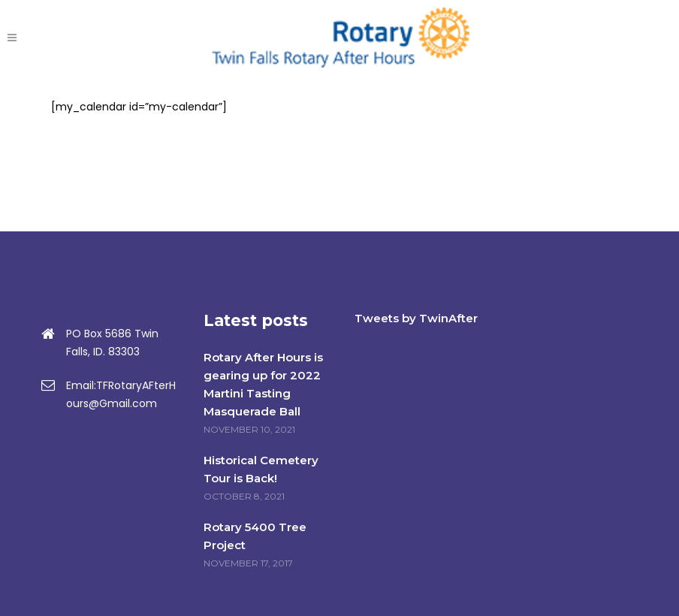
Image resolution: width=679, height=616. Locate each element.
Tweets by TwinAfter (416, 318)
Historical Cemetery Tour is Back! (261, 469)
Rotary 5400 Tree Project (255, 536)
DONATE (609, 38)
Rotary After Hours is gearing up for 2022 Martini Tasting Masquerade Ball (263, 384)
